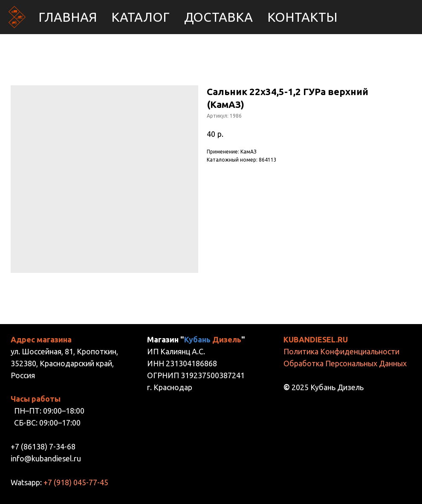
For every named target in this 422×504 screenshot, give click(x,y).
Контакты (302, 17)
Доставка (218, 17)
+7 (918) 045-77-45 (76, 482)
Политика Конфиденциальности (341, 351)
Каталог (140, 17)
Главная (68, 17)
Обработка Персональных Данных (345, 363)
